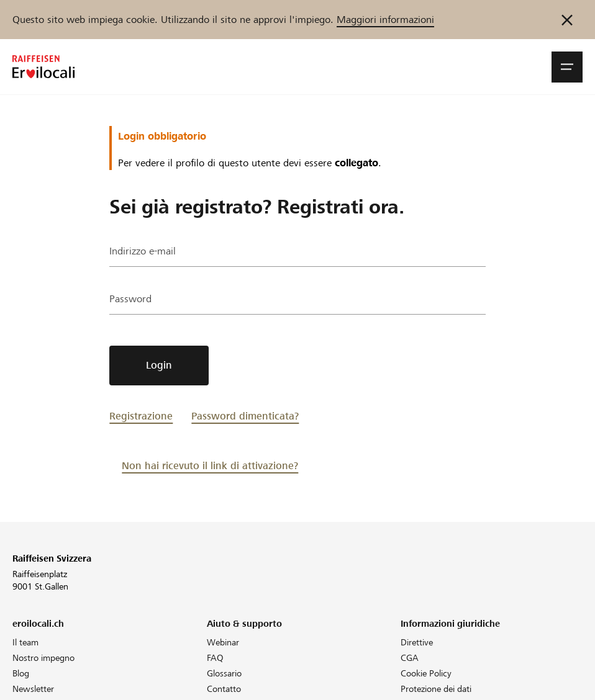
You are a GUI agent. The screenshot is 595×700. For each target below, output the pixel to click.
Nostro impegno (43, 658)
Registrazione (141, 416)
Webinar (223, 642)
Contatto (224, 689)
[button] (567, 67)
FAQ (215, 658)
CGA (410, 658)
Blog (21, 673)
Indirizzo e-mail (143, 251)
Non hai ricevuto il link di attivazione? (210, 466)
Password (130, 299)
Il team (25, 642)
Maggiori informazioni (385, 20)
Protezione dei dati (436, 689)
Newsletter (33, 689)
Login (159, 365)
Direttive (417, 642)
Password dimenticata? (245, 416)
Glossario (224, 673)
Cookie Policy (426, 673)
